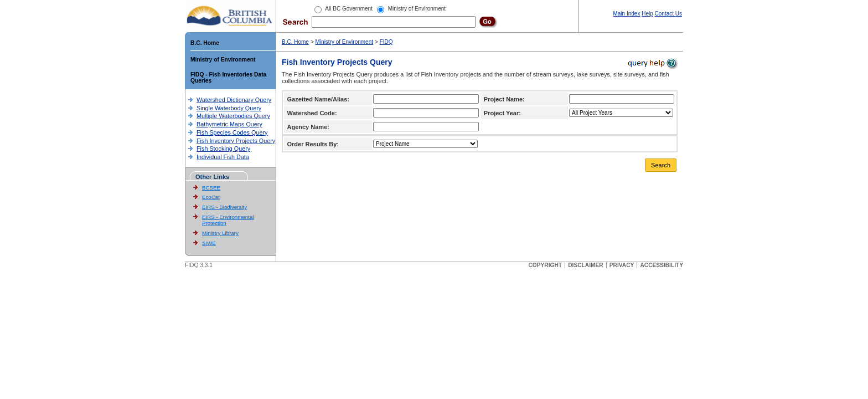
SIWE (209, 243)
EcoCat (211, 197)
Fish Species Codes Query (232, 132)
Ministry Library (220, 233)
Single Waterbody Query (229, 108)
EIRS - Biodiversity (224, 207)
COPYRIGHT (545, 265)
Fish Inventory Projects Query (236, 141)
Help (647, 14)
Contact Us (668, 14)
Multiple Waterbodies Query (233, 116)
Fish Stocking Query (223, 149)
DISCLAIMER (585, 265)
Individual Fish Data (223, 157)
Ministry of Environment (223, 60)
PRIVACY (622, 265)
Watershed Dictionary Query (234, 100)
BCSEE (211, 188)
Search (661, 165)
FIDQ (386, 42)
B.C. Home (205, 43)
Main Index (626, 14)
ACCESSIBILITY (662, 265)
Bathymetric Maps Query (229, 124)
